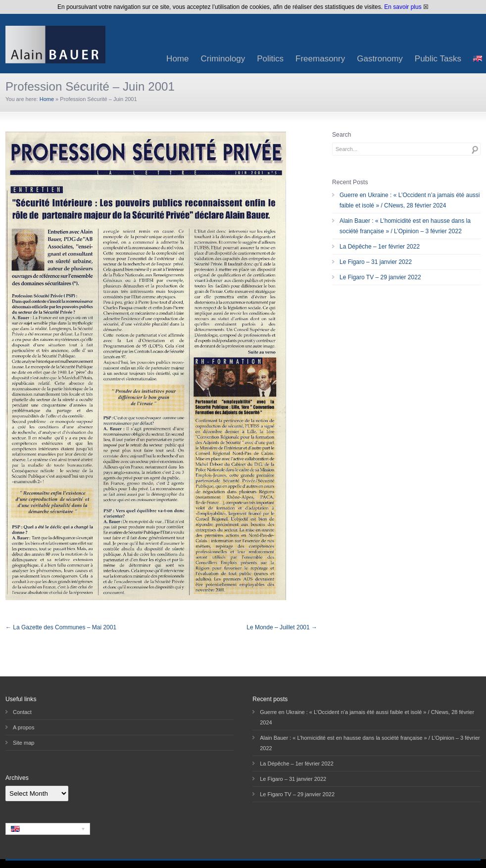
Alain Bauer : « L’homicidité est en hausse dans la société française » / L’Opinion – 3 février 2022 (405, 226)
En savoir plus (403, 7)
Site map (24, 743)
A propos (24, 727)
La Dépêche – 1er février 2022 (380, 247)
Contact (22, 712)
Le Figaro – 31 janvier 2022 (376, 262)
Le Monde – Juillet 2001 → (282, 627)
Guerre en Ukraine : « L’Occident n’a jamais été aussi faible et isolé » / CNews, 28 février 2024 (410, 200)
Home (177, 59)
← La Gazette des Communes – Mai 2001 (61, 627)
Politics (270, 59)
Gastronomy (380, 59)
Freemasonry (320, 59)
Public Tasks (438, 59)
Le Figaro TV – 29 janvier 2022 (380, 277)
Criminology (223, 59)
